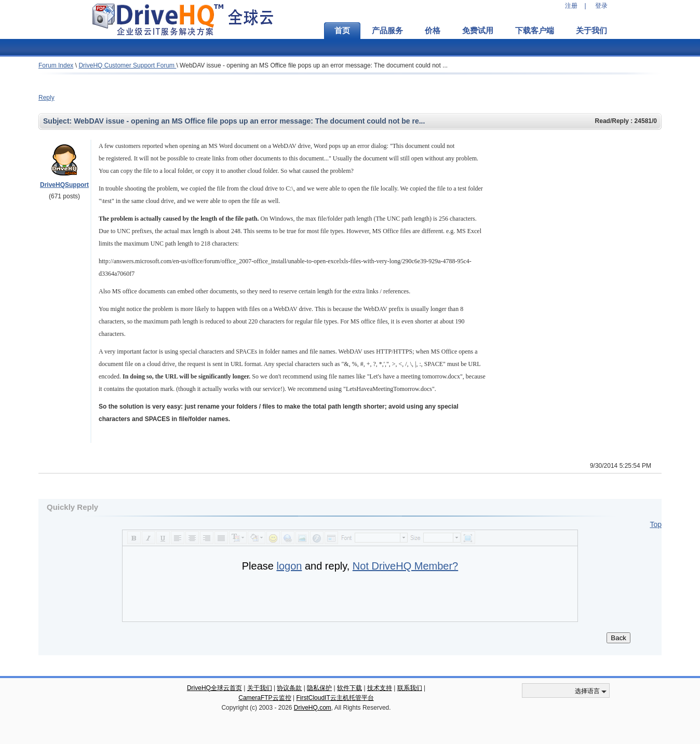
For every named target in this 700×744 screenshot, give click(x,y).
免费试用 (478, 31)
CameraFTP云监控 (265, 698)
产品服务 (387, 31)
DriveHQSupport (64, 185)
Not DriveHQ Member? (405, 566)
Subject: (58, 121)
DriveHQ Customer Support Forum (127, 65)
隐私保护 (319, 688)
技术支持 (380, 688)
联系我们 (410, 688)
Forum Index (56, 65)
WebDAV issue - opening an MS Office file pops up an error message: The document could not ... (314, 65)
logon (289, 566)
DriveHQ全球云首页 (214, 688)
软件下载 (349, 688)
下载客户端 (535, 31)
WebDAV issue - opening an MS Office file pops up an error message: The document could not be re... (249, 121)
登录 (601, 6)
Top (656, 524)
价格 (433, 31)
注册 (571, 6)
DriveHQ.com (313, 708)
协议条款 (289, 688)
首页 (342, 31)
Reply (46, 98)
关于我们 (591, 31)
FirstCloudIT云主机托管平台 (335, 698)
